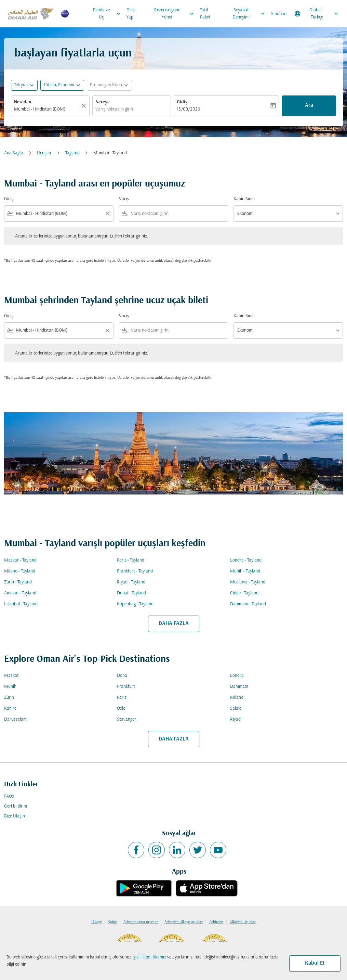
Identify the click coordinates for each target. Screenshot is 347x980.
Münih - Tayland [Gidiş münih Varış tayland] (245, 571)
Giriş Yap (131, 14)
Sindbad (279, 14)
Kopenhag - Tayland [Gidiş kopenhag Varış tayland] (135, 604)
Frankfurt (126, 687)
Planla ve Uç (108, 14)
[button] (62, 85)
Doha (122, 676)
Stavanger (126, 719)
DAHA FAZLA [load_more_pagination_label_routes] (174, 623)
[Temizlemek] (85, 106)
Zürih (9, 698)
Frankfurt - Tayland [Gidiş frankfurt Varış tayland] (135, 571)
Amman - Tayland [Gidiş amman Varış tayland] (20, 593)
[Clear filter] (107, 214)
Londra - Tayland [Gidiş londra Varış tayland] (246, 560)
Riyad (235, 719)
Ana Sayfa (14, 153)
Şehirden (216, 922)
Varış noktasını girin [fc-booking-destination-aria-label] (114, 109)
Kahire (10, 708)
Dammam (239, 687)
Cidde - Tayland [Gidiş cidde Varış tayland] (244, 593)
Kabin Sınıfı (244, 199)
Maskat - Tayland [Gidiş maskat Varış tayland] (20, 560)
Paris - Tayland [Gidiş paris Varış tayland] (131, 560)
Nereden (23, 102)
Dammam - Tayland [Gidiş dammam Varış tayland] (248, 604)
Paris (122, 698)
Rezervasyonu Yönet (176, 14)
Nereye (103, 102)
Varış (124, 199)
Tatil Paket (205, 14)
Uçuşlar (44, 153)
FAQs (9, 796)
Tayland (72, 153)
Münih (10, 687)
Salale (236, 708)
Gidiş (182, 102)
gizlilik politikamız (150, 957)
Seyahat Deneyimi (250, 14)
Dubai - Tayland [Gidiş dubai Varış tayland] (131, 593)
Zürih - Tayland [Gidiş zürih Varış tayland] (18, 582)
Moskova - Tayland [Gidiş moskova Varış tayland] (248, 582)
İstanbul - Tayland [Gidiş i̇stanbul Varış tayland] (21, 604)
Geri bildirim (16, 806)
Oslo (121, 708)
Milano (237, 698)
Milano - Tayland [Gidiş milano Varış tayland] (20, 571)
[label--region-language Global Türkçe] (317, 14)
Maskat (11, 676)
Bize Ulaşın (15, 816)
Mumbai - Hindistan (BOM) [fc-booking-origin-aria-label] (40, 109)
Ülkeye (96, 922)
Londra (237, 676)
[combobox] (59, 214)
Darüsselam (15, 719)
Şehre (112, 922)
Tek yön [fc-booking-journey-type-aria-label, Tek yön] (21, 85)
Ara (309, 105)
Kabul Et (315, 963)
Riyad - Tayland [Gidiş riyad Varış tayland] (131, 582)
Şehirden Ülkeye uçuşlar (184, 922)
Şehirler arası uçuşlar (141, 922)
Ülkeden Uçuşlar (243, 922)
